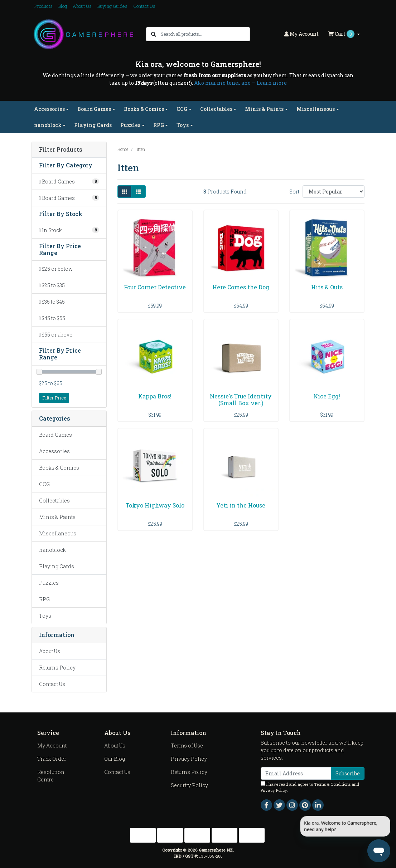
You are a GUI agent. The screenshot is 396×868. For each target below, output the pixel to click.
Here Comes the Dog (241, 287)
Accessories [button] (49, 109)
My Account (52, 746)
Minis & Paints (57, 517)
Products (44, 6)
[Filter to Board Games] (69, 182)
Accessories (54, 451)
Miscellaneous (58, 533)
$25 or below (56, 269)
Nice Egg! (327, 396)
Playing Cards (93, 125)
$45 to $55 (52, 318)
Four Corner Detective (155, 287)
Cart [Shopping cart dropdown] (342, 34)
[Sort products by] (334, 192)
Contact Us (144, 6)
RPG (44, 599)
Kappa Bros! (155, 396)
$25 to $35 (52, 285)
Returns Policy (57, 668)
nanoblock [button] (48, 125)
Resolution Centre (51, 776)
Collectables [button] (216, 109)
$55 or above (56, 335)
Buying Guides (112, 6)
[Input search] (205, 34)
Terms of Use (187, 746)
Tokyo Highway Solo (155, 505)
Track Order (52, 759)
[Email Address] (296, 773)
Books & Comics (59, 468)
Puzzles (49, 583)
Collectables (54, 501)
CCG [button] (182, 109)
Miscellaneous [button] (316, 109)
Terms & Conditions (332, 784)
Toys (45, 616)
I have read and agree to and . (310, 787)
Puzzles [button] (130, 125)
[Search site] (154, 34)
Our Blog (115, 759)
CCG (44, 484)
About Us (82, 6)
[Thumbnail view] (125, 192)
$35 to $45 (52, 302)
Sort (294, 192)
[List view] (139, 192)
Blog (63, 6)
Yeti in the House (241, 505)
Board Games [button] (94, 109)
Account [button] (301, 34)
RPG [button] (159, 125)
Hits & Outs (327, 287)
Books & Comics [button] (144, 109)
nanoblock (52, 550)
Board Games (55, 435)
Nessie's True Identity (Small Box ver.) (241, 399)
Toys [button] (183, 125)
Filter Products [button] (61, 150)
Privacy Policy (189, 759)
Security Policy (189, 785)
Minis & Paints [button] (264, 109)
